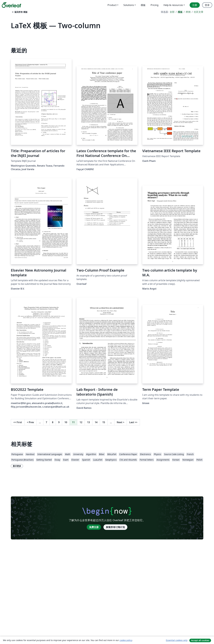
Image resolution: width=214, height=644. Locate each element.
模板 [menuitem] (143, 5)
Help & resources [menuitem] (173, 5)
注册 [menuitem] (195, 5)
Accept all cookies (200, 640)
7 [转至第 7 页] (46, 422)
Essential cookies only (177, 640)
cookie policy (126, 640)
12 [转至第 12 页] (81, 422)
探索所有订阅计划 (115, 527)
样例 (188, 12)
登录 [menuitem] (207, 5)
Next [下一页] (121, 422)
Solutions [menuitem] (129, 5)
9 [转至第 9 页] (59, 422)
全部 (172, 12)
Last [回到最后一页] (133, 422)
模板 (180, 12)
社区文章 (199, 12)
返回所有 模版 (19, 12)
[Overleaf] (11, 5)
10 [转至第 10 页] (66, 422)
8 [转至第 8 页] (53, 422)
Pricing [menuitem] (155, 5)
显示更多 (17, 466)
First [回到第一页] (18, 422)
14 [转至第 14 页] (96, 422)
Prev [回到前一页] (30, 422)
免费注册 (94, 527)
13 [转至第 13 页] (89, 422)
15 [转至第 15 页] (104, 422)
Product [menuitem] (112, 5)
